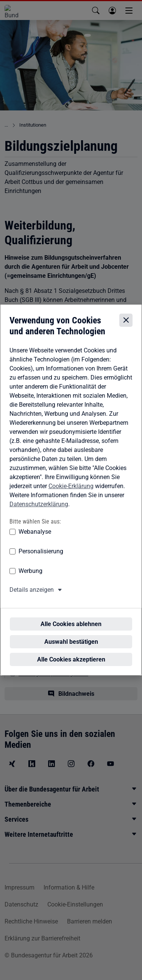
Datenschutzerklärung (39, 511)
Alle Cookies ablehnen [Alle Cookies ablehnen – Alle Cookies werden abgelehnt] (71, 617)
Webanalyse (35, 538)
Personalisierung (41, 558)
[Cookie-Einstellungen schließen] (126, 327)
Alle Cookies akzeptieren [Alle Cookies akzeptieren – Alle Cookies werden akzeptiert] (71, 652)
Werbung (30, 578)
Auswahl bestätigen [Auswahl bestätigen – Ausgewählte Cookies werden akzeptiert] (71, 635)
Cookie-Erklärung (71, 493)
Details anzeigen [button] (32, 596)
